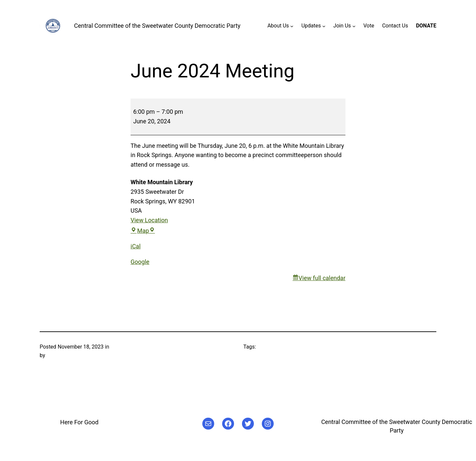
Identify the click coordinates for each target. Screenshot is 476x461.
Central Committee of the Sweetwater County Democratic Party (157, 26)
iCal (136, 246)
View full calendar (322, 278)
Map (143, 231)
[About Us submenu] (292, 26)
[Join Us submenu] (354, 26)
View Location (149, 220)
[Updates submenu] (324, 26)
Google (140, 262)
